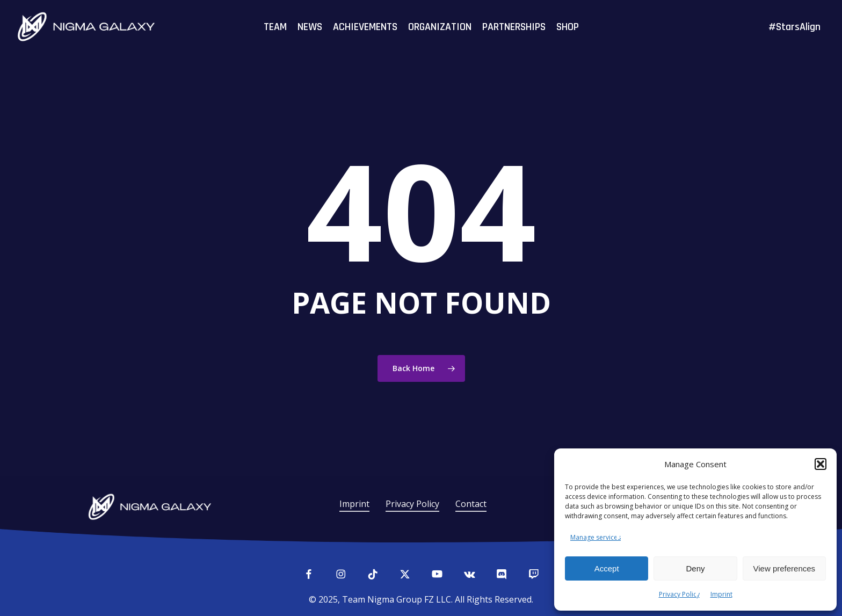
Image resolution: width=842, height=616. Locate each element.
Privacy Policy (679, 594)
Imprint (721, 594)
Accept (607, 568)
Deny (695, 568)
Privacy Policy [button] (412, 504)
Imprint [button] (354, 504)
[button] (821, 464)
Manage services (596, 537)
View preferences (785, 568)
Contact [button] (471, 504)
